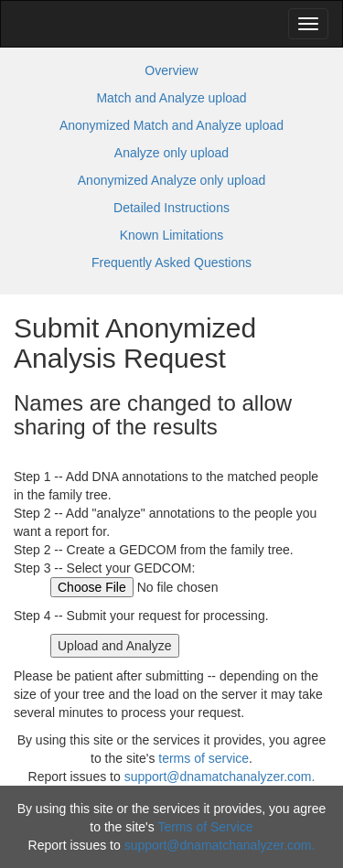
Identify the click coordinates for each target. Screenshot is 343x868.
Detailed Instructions (171, 208)
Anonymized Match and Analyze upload (171, 125)
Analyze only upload (171, 153)
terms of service (204, 758)
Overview (171, 70)
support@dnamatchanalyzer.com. (220, 777)
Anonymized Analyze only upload (171, 180)
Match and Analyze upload (171, 98)
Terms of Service (205, 827)
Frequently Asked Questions (171, 263)
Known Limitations (172, 235)
